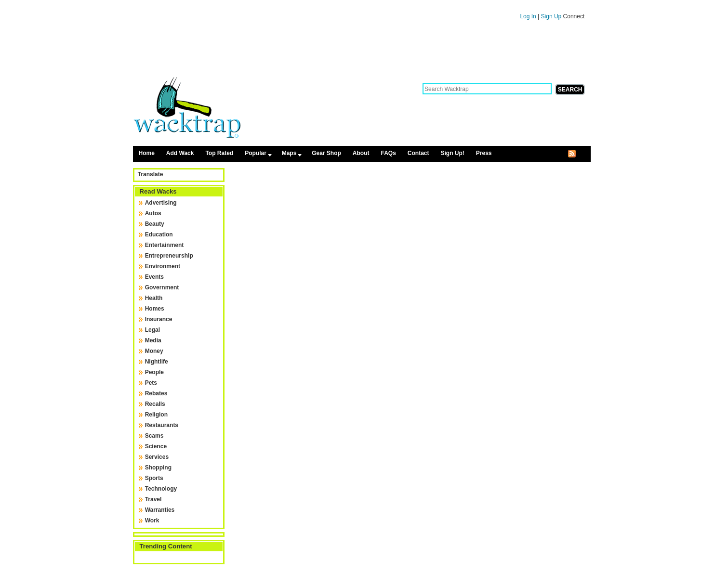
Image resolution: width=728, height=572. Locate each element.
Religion (156, 415)
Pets (151, 383)
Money (154, 351)
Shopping (158, 468)
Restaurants (162, 425)
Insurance (159, 319)
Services (157, 457)
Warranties (160, 510)
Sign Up (552, 16)
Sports (154, 478)
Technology (161, 489)
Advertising (161, 203)
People (154, 372)
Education (159, 234)
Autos (153, 213)
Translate (151, 174)
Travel (153, 499)
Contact (418, 153)
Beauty (155, 224)
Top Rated (219, 153)
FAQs (388, 153)
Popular (256, 153)
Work (152, 520)
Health (154, 298)
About (361, 153)
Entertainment (165, 245)
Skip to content (362, 4)
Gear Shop (326, 153)
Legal (152, 330)
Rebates (156, 393)
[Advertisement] (362, 52)
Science (156, 446)
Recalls (155, 404)
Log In (528, 16)
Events (154, 277)
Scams (154, 436)
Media (153, 340)
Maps (289, 153)
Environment (163, 266)
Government (162, 287)
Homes (155, 309)
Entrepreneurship (169, 256)
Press (484, 153)
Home (147, 153)
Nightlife (157, 362)
